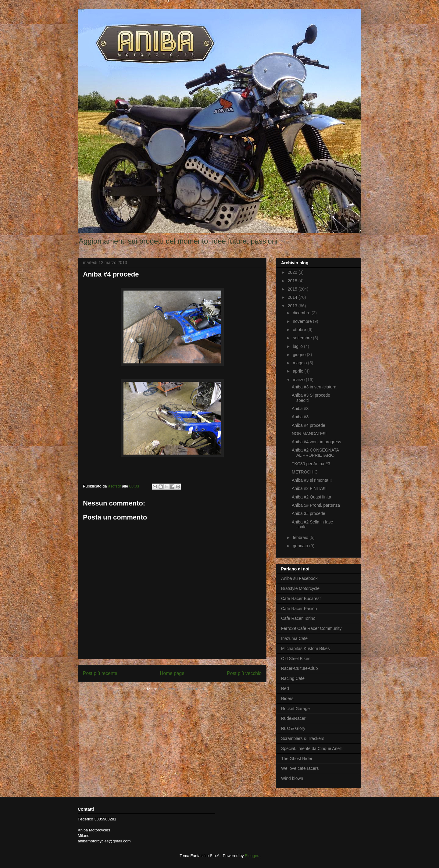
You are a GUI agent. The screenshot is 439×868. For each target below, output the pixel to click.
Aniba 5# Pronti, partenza (316, 505)
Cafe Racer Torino (298, 618)
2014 (293, 297)
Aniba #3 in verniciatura (314, 387)
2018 (293, 281)
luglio (298, 346)
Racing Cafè (293, 678)
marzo (299, 380)
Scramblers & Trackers (303, 738)
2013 (293, 306)
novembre (303, 321)
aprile (298, 371)
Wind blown (292, 778)
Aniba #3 (300, 409)
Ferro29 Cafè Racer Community (311, 628)
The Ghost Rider (297, 759)
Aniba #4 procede (309, 425)
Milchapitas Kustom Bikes (305, 648)
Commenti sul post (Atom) (181, 689)
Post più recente (100, 673)
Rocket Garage (295, 709)
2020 (293, 272)
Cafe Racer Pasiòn (299, 609)
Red (285, 688)
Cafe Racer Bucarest (301, 598)
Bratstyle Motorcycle (300, 588)
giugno (300, 355)
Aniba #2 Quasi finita (311, 497)
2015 (293, 289)
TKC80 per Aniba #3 (311, 464)
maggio (300, 363)
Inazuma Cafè (294, 638)
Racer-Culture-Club (300, 668)
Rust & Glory (293, 728)
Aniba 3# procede (309, 513)
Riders (287, 698)
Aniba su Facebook (299, 578)
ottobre (300, 330)
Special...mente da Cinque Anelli (312, 748)
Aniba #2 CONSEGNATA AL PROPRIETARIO (315, 453)
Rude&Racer (293, 718)
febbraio (301, 538)
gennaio (301, 546)
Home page (172, 673)
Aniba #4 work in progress (316, 442)
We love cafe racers (300, 768)
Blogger (252, 856)
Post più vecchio (244, 673)
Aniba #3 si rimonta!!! (312, 480)
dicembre (302, 313)
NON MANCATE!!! (309, 434)
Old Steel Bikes (296, 659)
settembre (303, 338)
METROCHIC (305, 472)
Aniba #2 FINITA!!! (309, 488)
